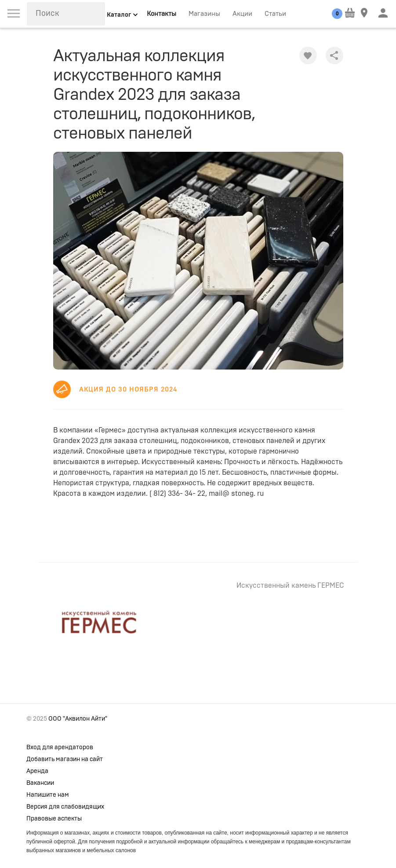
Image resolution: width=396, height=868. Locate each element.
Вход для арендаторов (60, 747)
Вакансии (40, 783)
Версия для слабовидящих (65, 807)
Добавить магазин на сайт (65, 759)
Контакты (162, 14)
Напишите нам (48, 795)
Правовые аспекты (54, 819)
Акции (242, 14)
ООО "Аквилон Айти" (78, 719)
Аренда (37, 771)
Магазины (204, 14)
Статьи (275, 14)
